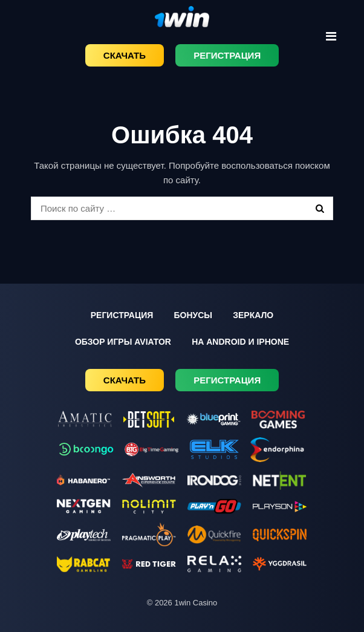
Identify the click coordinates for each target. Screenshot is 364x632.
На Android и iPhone (240, 342)
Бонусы (193, 315)
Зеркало (253, 315)
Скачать (125, 55)
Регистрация (227, 55)
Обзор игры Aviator (123, 342)
